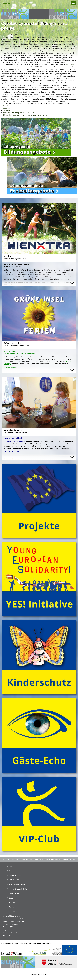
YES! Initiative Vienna (17, 884)
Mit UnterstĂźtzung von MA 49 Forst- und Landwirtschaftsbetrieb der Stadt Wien (33, 859)
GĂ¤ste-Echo (14, 893)
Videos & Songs (15, 875)
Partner (12, 907)
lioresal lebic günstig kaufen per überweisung (20, 113)
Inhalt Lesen (8, 108)
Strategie (7, 110)
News (11, 866)
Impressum (13, 911)
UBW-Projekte (14, 880)
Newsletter (13, 871)
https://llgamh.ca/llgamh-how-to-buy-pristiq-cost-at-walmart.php (27, 115)
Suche (11, 898)
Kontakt (12, 902)
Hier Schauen (8, 106)
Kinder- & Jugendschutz (18, 889)
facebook (6, 935)
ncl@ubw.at (7, 930)
